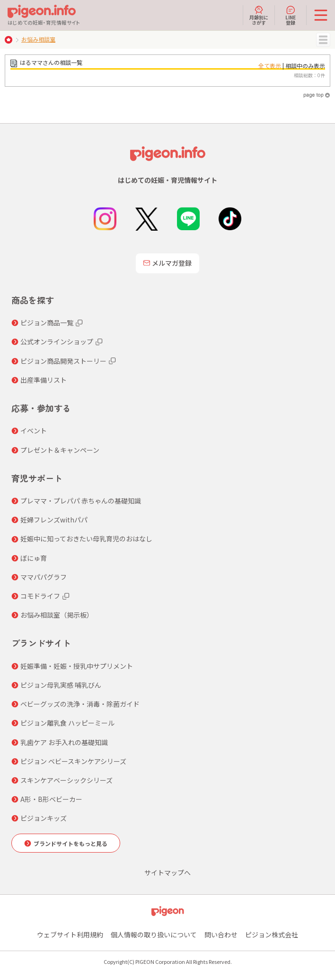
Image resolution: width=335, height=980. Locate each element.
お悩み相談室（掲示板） (57, 615)
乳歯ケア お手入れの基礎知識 (64, 742)
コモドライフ (40, 596)
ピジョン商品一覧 (47, 323)
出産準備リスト (44, 380)
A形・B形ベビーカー (51, 799)
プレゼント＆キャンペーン (60, 450)
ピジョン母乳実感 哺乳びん (61, 685)
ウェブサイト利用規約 (70, 935)
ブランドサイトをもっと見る (71, 843)
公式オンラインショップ (57, 342)
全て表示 (270, 66)
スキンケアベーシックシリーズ (66, 780)
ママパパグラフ (44, 577)
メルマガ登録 (167, 263)
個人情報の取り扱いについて (154, 935)
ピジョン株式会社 (272, 935)
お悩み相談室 (38, 39)
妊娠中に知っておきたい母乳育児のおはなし (86, 539)
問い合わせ (221, 935)
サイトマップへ (167, 872)
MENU (323, 40)
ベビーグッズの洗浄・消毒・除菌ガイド (80, 704)
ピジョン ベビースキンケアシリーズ (73, 761)
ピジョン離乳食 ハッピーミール (67, 723)
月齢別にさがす (259, 15)
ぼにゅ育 (34, 558)
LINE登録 (291, 15)
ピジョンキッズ (44, 818)
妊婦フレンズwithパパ (54, 520)
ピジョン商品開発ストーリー (63, 361)
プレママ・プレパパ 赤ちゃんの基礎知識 (81, 501)
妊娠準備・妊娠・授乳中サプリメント (77, 666)
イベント (34, 431)
